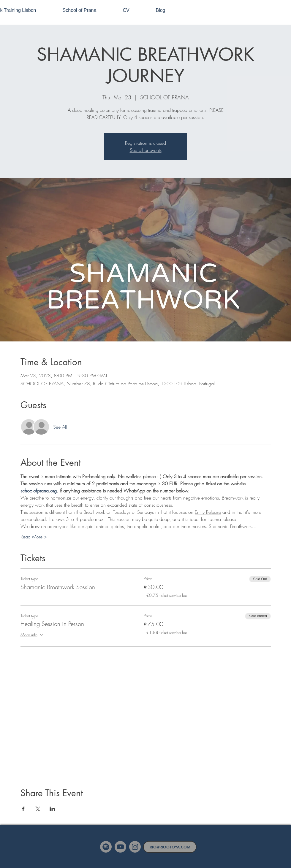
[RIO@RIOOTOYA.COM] (170, 847)
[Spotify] (106, 847)
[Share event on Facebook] (23, 809)
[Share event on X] (38, 809)
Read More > (34, 537)
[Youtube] (120, 847)
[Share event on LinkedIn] (52, 809)
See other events (146, 150)
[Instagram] (135, 847)
